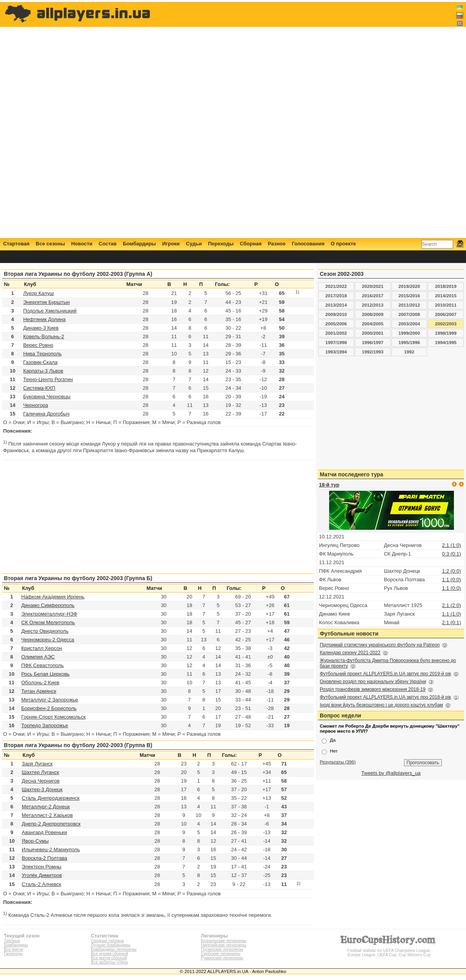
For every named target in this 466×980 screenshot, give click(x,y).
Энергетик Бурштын (46, 302)
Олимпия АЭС (38, 657)
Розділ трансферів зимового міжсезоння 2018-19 (373, 689)
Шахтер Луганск (41, 772)
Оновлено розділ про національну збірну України (373, 682)
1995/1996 (409, 342)
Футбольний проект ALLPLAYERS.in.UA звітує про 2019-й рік (385, 674)
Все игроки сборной (109, 954)
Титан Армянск (39, 691)
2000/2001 (373, 333)
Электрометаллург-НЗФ (50, 614)
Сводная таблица (107, 941)
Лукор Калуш (38, 293)
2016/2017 (373, 296)
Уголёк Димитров (42, 875)
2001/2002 (336, 333)
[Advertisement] (322, 120)
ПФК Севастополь (43, 665)
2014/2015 (446, 296)
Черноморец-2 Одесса (48, 640)
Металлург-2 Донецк (46, 807)
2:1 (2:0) (452, 605)
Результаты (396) (338, 762)
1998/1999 (446, 333)
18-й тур (329, 485)
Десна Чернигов (41, 781)
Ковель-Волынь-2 (43, 336)
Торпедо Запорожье (45, 725)
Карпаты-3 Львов (43, 371)
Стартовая (16, 244)
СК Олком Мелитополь (48, 622)
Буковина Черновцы (47, 397)
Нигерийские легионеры (223, 945)
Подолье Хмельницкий (50, 311)
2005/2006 (336, 324)
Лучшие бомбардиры (111, 945)
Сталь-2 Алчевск (42, 884)
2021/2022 (336, 286)
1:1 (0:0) (452, 580)
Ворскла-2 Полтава (44, 858)
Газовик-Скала (40, 362)
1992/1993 (373, 352)
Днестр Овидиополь (45, 631)
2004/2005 (373, 324)
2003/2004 (409, 324)
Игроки (171, 244)
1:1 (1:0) (452, 614)
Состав (108, 244)
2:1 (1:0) (452, 545)
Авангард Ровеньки (44, 832)
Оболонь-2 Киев (41, 683)
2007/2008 (409, 314)
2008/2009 (373, 314)
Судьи (194, 244)
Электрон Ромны (42, 867)
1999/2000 (409, 333)
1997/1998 (336, 342)
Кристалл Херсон (42, 648)
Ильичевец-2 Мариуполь (51, 850)
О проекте (343, 244)
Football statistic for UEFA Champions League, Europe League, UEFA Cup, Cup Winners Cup (389, 951)
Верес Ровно (38, 345)
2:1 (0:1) (452, 622)
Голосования (308, 244)
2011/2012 (409, 305)
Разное (277, 244)
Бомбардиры (139, 244)
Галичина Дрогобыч (46, 414)
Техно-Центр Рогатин (48, 379)
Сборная (251, 244)
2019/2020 (409, 286)
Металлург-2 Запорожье (50, 700)
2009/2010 (336, 314)
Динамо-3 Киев (41, 328)
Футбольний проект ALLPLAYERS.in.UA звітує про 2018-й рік (385, 697)
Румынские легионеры (222, 958)
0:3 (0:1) (452, 554)
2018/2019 (446, 286)
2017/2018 (336, 296)
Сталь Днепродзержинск (51, 798)
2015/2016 (409, 296)
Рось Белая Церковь (46, 674)
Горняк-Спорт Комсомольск (54, 717)
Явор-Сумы (35, 841)
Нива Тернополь (42, 354)
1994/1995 (446, 342)
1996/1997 (373, 342)
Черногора (35, 405)
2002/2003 (446, 324)
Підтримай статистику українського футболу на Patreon (380, 645)
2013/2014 (336, 305)
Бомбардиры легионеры (114, 949)
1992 (409, 352)
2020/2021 (373, 286)
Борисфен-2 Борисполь (49, 708)
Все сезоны (50, 244)
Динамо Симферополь (48, 605)
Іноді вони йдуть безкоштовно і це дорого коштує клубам (381, 705)
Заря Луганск (37, 764)
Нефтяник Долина (44, 319)
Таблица (12, 941)
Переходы (221, 244)
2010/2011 (446, 305)
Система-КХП (39, 388)
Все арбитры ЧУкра (109, 962)
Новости (82, 244)
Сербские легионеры (221, 954)
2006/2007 (446, 314)
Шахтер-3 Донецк (42, 789)
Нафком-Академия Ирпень (53, 597)
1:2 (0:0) (452, 571)
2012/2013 (373, 305)
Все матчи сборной (109, 958)
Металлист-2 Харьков (47, 815)
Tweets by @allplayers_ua (391, 773)
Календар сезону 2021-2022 (350, 653)
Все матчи (13, 949)
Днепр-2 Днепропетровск (51, 824)
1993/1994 (336, 352)
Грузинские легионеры (222, 949)
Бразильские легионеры (224, 941)
